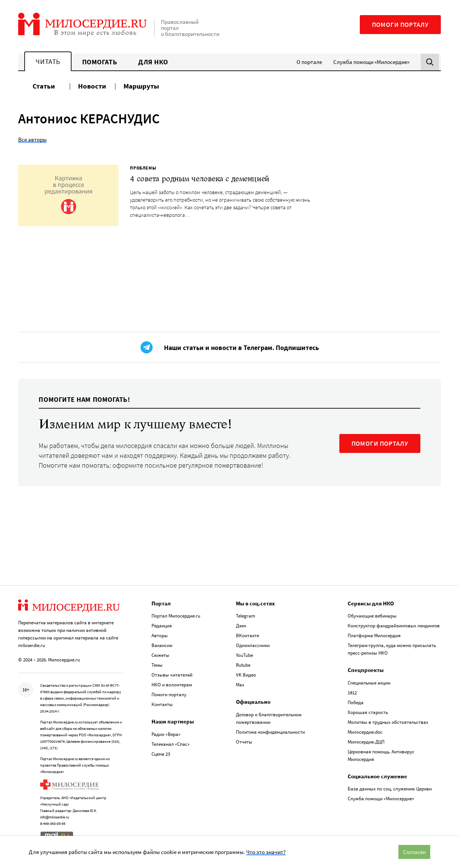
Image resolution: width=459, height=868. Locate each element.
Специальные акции (369, 683)
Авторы (160, 635)
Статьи (44, 86)
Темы (157, 665)
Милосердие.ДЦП (366, 742)
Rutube (243, 665)
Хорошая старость (368, 712)
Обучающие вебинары (372, 616)
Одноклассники (253, 645)
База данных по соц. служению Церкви (390, 789)
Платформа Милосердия (374, 635)
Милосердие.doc (365, 732)
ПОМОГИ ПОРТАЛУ (380, 443)
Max (240, 685)
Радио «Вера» (166, 734)
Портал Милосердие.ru (176, 616)
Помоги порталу (400, 25)
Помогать (100, 62)
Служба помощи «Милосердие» (371, 62)
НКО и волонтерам (172, 685)
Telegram (246, 616)
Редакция (162, 626)
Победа (356, 702)
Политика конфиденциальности (270, 732)
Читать (48, 61)
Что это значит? (266, 852)
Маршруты (141, 86)
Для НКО (153, 62)
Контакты (162, 704)
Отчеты (244, 742)
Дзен (241, 626)
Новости (92, 86)
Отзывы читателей (172, 675)
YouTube (244, 655)
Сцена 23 (161, 754)
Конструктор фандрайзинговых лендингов (394, 626)
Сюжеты (160, 655)
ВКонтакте (247, 635)
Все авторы (32, 139)
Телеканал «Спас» (171, 744)
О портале (309, 62)
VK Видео (246, 675)
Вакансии (162, 645)
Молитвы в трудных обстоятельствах (388, 722)
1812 (352, 693)
